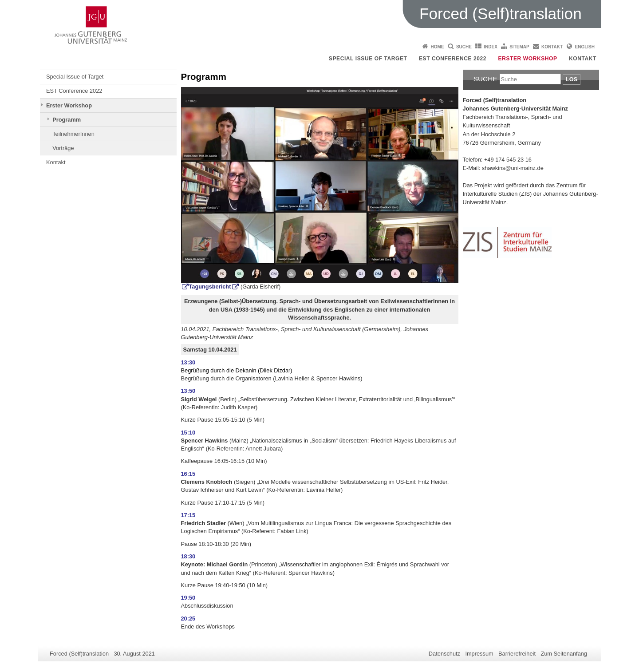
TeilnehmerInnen (73, 134)
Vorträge (63, 148)
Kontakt (552, 47)
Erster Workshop (528, 59)
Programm (67, 120)
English (585, 47)
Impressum (479, 654)
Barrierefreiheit (517, 654)
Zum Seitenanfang (564, 654)
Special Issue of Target (368, 59)
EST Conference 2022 (453, 59)
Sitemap (519, 47)
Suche (464, 47)
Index (491, 47)
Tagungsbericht (210, 287)
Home (438, 47)
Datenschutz (444, 654)
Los (572, 79)
